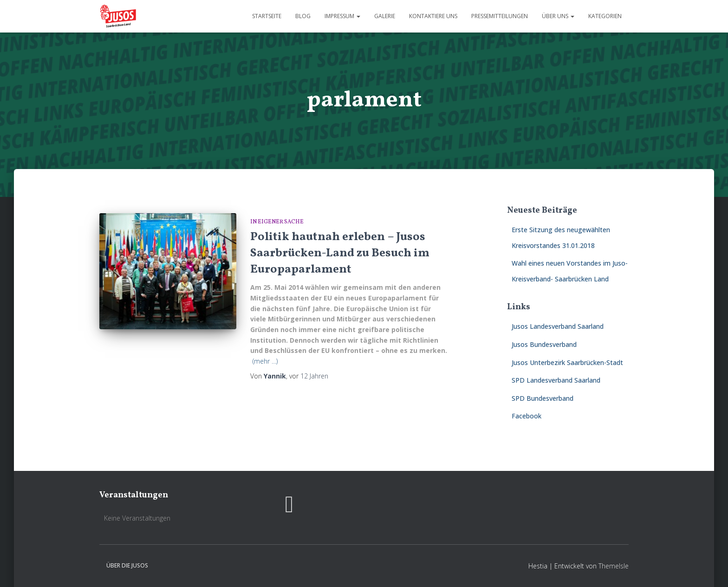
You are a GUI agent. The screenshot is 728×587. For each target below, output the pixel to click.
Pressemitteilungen (500, 16)
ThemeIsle (614, 566)
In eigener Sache (277, 222)
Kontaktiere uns (433, 16)
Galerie (385, 16)
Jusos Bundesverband (544, 344)
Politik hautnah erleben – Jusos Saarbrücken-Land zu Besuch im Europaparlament (340, 253)
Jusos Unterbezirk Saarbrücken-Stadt (567, 362)
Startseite (267, 16)
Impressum (342, 16)
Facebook (526, 416)
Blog (303, 16)
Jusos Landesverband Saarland (558, 326)
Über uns (558, 16)
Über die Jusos (127, 565)
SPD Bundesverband (543, 398)
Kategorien (605, 16)
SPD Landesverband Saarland (556, 380)
